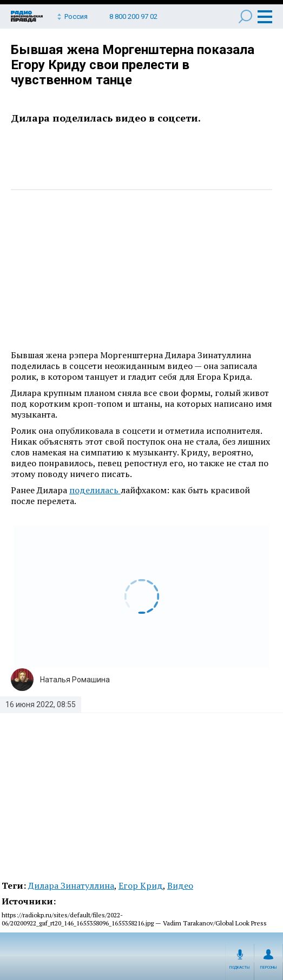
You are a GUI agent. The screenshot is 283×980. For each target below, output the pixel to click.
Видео (180, 885)
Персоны (269, 968)
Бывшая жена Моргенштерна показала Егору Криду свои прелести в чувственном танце (133, 65)
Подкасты (240, 968)
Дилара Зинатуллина (71, 885)
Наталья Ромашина (75, 680)
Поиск (245, 16)
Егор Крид (141, 885)
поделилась (95, 490)
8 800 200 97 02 (133, 16)
